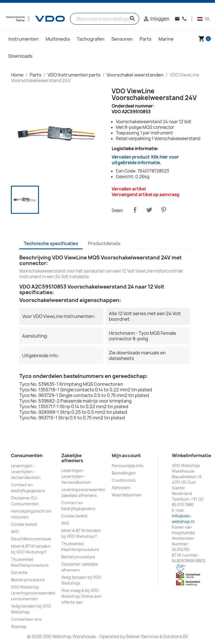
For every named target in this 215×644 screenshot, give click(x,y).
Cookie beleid (24, 524)
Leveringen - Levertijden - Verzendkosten (26, 472)
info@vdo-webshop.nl (183, 519)
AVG (15, 532)
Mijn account (126, 455)
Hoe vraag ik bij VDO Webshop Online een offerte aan (81, 596)
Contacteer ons (26, 619)
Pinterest (163, 210)
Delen (135, 210)
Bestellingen (124, 473)
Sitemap (19, 626)
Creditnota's (124, 480)
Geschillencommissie (31, 539)
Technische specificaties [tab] (51, 243)
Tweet (149, 210)
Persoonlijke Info (128, 466)
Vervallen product (145, 160)
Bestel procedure (28, 580)
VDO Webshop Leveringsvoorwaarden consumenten (33, 593)
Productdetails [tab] (104, 243)
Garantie (19, 572)
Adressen (121, 488)
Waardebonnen (127, 495)
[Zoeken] (105, 19)
